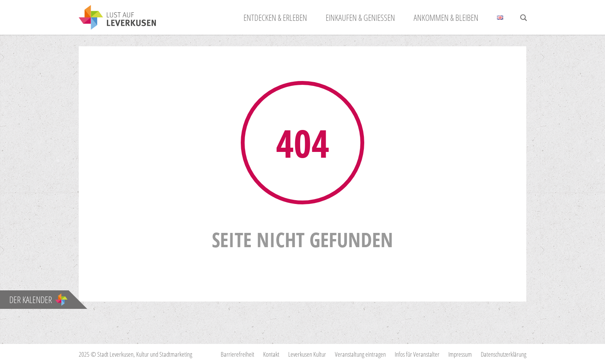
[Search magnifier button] (524, 18)
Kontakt (271, 354)
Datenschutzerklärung (504, 354)
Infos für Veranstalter (417, 354)
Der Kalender (38, 300)
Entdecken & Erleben (275, 17)
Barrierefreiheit (237, 354)
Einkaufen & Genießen (360, 17)
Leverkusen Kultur (307, 354)
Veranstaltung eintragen (360, 354)
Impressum (460, 354)
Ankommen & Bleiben (446, 17)
